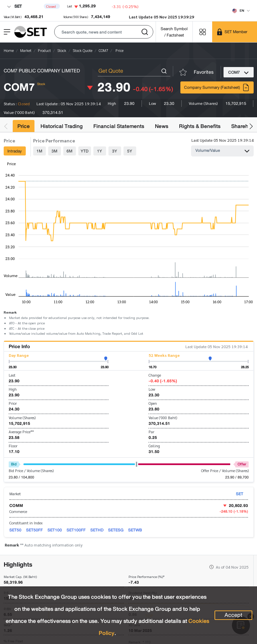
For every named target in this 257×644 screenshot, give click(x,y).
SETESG (116, 530)
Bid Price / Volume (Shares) (31, 471)
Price (24, 126)
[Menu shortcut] (202, 32)
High (13, 389)
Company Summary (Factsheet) (217, 87)
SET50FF (34, 530)
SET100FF (76, 530)
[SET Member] (235, 32)
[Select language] (241, 10)
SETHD (97, 530)
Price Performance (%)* (147, 577)
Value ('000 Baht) (163, 418)
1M (39, 151)
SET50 (15, 530)
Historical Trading (62, 126)
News (162, 126)
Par (151, 432)
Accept (233, 615)
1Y (100, 151)
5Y (130, 151)
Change (155, 375)
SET (14, 6)
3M (54, 151)
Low (152, 389)
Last (12, 375)
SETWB (135, 530)
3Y (115, 151)
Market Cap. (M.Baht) (20, 577)
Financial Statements (119, 126)
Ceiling (154, 446)
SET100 (55, 530)
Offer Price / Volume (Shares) (225, 471)
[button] (104, 32)
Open (153, 403)
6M (69, 151)
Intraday (15, 151)
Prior (13, 403)
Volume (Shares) (22, 418)
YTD (84, 151)
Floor (13, 446)
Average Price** (21, 432)
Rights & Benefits (200, 126)
